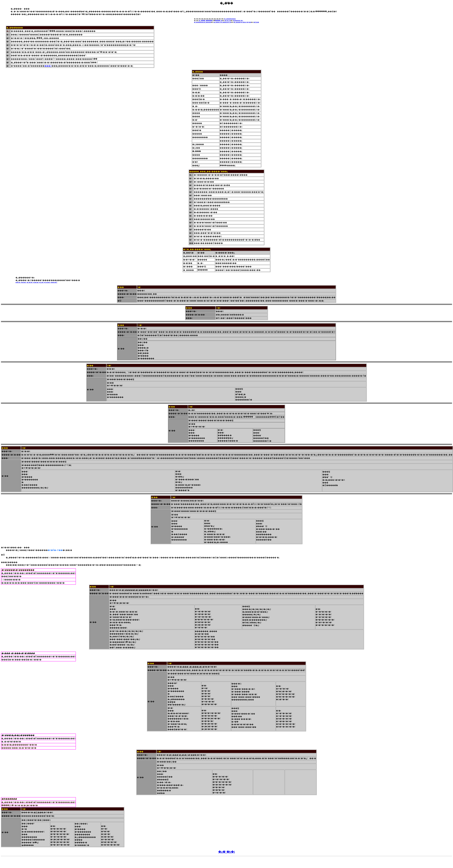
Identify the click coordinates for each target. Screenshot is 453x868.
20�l (109, 365)
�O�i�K (30, 282)
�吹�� (256, 22)
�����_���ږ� (211, 21)
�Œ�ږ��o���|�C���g (197, 249)
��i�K (18, 282)
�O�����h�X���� (203, 22)
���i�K (54, 282)
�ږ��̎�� (198, 72)
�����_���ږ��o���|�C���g (209, 172)
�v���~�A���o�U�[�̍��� (18, 653)
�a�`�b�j (226, 852)
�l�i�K (36, 282)
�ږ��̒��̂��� (230, 19)
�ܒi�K (42, 282)
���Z (48, 66)
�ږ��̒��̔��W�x (25, 278)
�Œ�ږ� (228, 21)
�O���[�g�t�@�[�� (242, 22)
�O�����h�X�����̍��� (18, 570)
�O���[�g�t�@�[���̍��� (18, 735)
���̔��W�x (238, 21)
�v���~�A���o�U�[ (223, 22)
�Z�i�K (47, 282)
